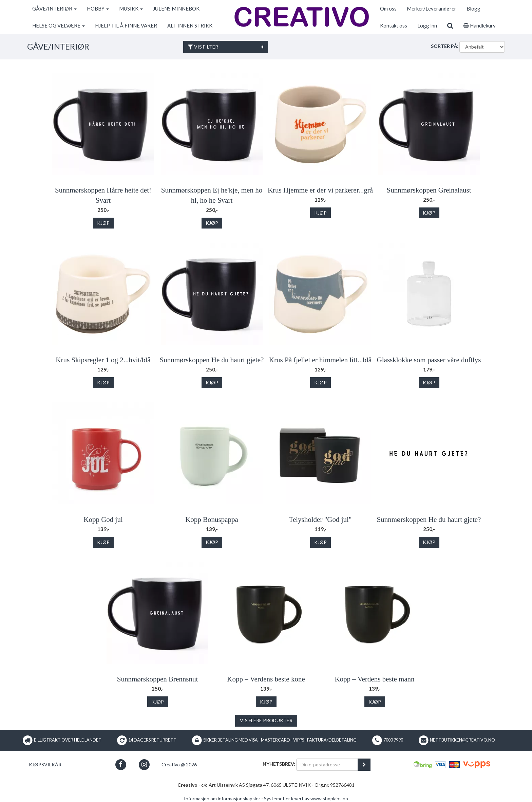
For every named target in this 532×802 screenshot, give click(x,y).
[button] (121, 764)
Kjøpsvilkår (45, 764)
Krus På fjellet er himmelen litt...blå (320, 360)
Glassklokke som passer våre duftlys (429, 360)
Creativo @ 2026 (179, 764)
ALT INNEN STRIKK (190, 25)
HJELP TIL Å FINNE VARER (126, 25)
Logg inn (427, 25)
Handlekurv (479, 25)
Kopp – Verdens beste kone (266, 679)
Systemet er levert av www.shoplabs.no (306, 798)
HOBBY (98, 8)
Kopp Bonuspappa (212, 520)
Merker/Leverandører (432, 8)
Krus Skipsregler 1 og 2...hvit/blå (103, 360)
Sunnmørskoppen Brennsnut (158, 679)
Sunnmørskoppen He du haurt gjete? (212, 360)
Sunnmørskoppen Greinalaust (429, 190)
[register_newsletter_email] (364, 765)
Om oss (388, 8)
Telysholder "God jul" (320, 520)
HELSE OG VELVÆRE (59, 25)
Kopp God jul (103, 520)
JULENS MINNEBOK (176, 8)
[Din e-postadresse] (327, 765)
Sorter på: (445, 46)
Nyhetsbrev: (279, 764)
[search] (450, 25)
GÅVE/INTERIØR (54, 8)
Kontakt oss (394, 25)
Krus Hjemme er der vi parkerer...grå (320, 190)
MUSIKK (131, 8)
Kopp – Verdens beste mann (374, 679)
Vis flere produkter (266, 720)
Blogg (473, 8)
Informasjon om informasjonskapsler (222, 798)
